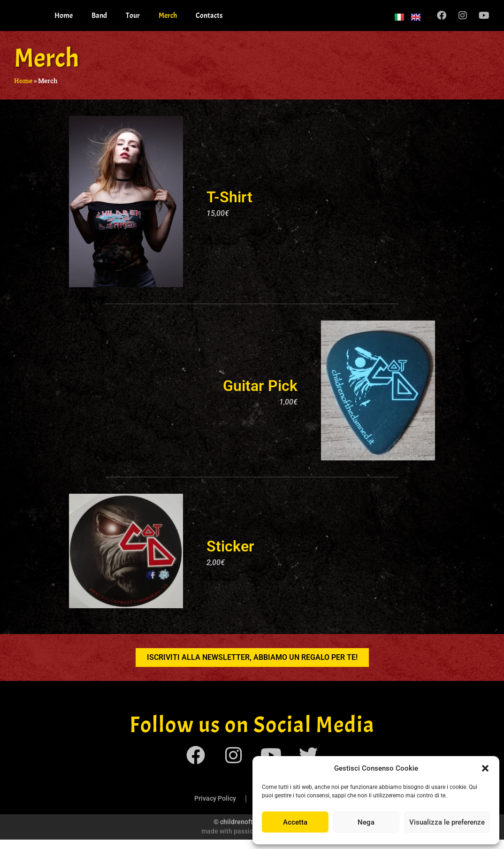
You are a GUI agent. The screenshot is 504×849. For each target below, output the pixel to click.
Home (64, 20)
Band (99, 20)
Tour (133, 20)
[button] (485, 768)
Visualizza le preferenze (447, 822)
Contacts (209, 20)
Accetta (295, 822)
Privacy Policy (215, 808)
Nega (366, 822)
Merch (168, 20)
